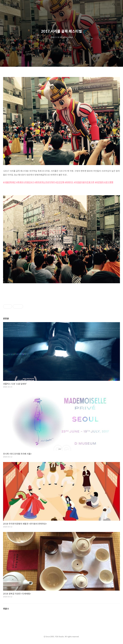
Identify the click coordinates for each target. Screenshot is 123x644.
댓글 (6, 609)
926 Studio (10, 5)
